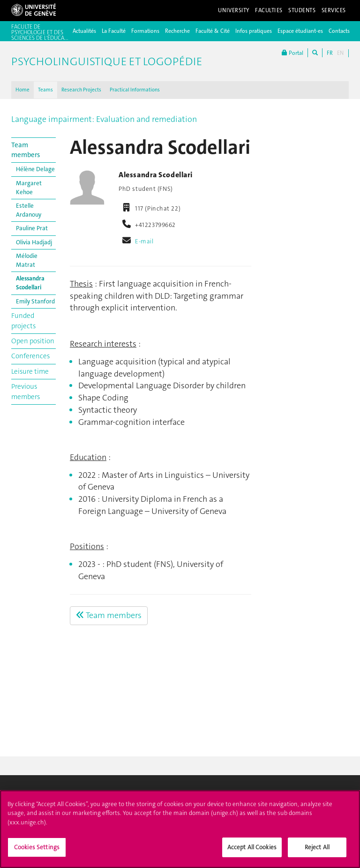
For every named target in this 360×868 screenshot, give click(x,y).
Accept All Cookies (252, 852)
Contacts (339, 31)
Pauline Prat (32, 228)
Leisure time (30, 371)
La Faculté (114, 31)
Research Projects (81, 90)
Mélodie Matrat (27, 260)
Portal (292, 53)
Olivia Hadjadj (34, 242)
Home (22, 90)
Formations (145, 31)
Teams (45, 90)
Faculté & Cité (213, 31)
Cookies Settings (37, 852)
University (234, 10)
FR (330, 53)
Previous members (26, 391)
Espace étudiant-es (300, 31)
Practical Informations (135, 90)
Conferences (30, 356)
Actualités (84, 31)
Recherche (177, 31)
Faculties (269, 10)
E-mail (144, 241)
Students (302, 10)
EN (340, 53)
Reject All (317, 852)
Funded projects (23, 321)
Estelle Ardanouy (29, 210)
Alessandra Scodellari (30, 283)
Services (334, 10)
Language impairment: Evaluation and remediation (104, 119)
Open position (33, 341)
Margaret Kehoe (29, 188)
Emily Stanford (35, 301)
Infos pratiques (254, 31)
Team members (26, 150)
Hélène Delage (35, 169)
